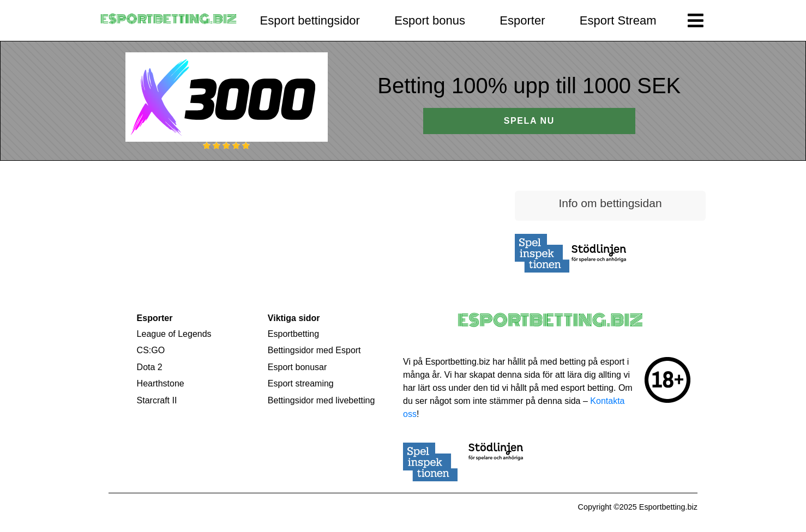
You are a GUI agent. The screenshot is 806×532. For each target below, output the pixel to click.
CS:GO (151, 350)
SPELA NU (529, 121)
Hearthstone (161, 383)
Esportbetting (293, 334)
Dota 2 (150, 367)
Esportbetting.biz (668, 507)
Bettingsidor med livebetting (321, 400)
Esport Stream (618, 20)
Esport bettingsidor (310, 20)
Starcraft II (157, 400)
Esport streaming (301, 383)
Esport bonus (430, 20)
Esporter (522, 20)
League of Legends (174, 334)
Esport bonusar (297, 367)
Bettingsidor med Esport (314, 350)
